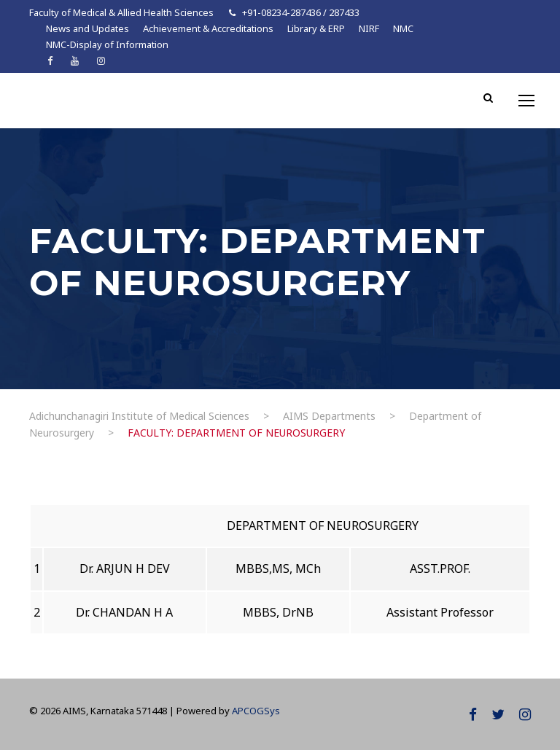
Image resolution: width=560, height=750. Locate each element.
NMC (403, 28)
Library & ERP (316, 28)
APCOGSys (256, 711)
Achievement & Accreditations (208, 28)
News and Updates (87, 28)
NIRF (369, 28)
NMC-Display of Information (107, 44)
